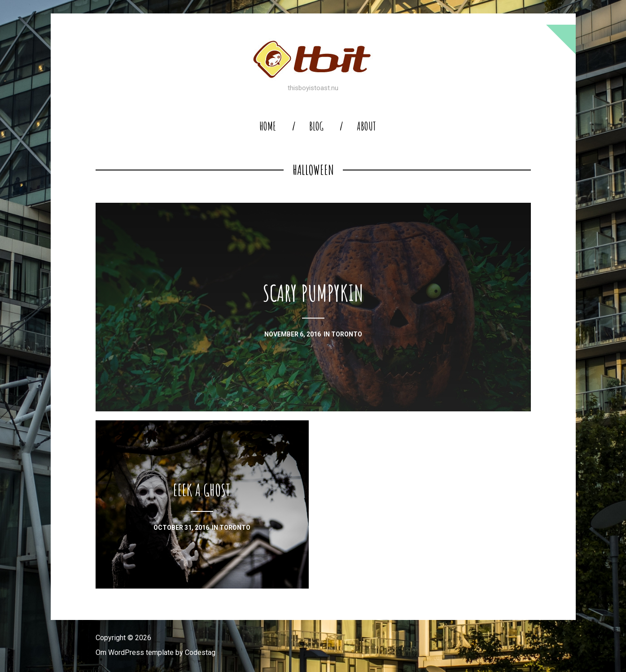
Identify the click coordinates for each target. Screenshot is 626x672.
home (268, 126)
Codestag (200, 652)
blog (316, 126)
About (366, 126)
